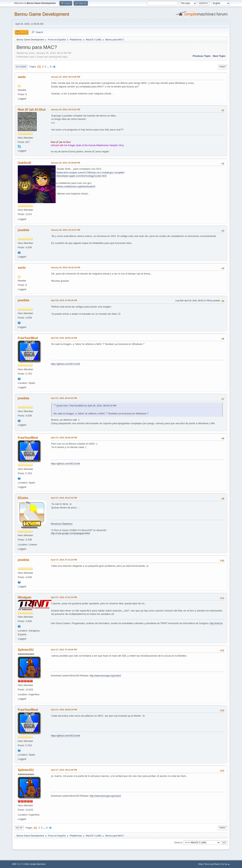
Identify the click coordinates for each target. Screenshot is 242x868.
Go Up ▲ (226, 864)
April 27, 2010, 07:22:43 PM (64, 597)
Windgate (25, 597)
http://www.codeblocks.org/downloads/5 (73, 186)
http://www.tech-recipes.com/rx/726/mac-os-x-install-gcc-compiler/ (88, 172)
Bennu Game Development (42, 14)
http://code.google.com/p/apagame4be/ (71, 533)
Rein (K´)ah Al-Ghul (32, 110)
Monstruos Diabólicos (62, 524)
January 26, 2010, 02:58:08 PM (66, 163)
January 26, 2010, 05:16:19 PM (66, 267)
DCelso (23, 498)
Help (200, 864)
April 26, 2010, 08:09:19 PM (64, 338)
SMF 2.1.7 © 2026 (20, 864)
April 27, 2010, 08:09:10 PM (64, 710)
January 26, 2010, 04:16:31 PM (66, 230)
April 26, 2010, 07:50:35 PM (64, 300)
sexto (22, 77)
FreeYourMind (28, 338)
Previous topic (202, 56)
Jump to (178, 843)
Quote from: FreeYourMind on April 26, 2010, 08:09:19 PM (86, 406)
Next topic (219, 56)
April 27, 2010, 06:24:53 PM (64, 398)
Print (223, 67)
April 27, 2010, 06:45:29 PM (64, 438)
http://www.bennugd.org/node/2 (105, 676)
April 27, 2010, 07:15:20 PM (64, 560)
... (48, 67)
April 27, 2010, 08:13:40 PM (64, 770)
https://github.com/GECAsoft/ (66, 364)
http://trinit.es (216, 623)
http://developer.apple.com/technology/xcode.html (79, 176)
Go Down (21, 67)
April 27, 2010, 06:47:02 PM (64, 498)
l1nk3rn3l (24, 163)
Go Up (19, 828)
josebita (23, 230)
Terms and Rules (212, 864)
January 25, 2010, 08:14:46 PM (66, 77)
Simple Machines (38, 864)
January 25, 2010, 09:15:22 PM (66, 109)
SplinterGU (26, 650)
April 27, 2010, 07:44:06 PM (64, 650)
